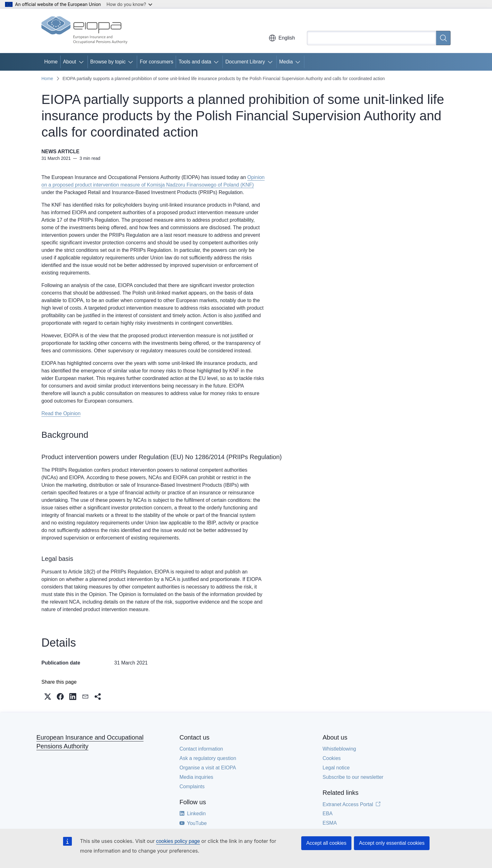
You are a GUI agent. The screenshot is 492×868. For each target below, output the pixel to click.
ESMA (330, 823)
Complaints (192, 787)
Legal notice (336, 768)
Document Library (245, 62)
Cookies (332, 758)
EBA (328, 814)
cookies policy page (178, 841)
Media (286, 62)
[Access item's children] (83, 62)
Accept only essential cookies (392, 843)
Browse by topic (108, 62)
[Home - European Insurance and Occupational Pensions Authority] (84, 31)
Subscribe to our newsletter (353, 777)
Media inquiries (196, 777)
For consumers (156, 62)
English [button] (282, 38)
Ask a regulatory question (208, 758)
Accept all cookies (326, 843)
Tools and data (195, 62)
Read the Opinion (61, 413)
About (70, 62)
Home (51, 62)
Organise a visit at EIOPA (208, 768)
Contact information (201, 749)
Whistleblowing (339, 749)
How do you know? (130, 4)
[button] (48, 697)
